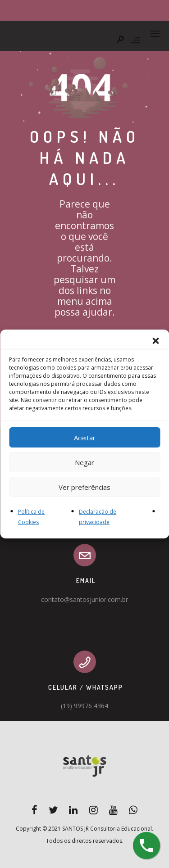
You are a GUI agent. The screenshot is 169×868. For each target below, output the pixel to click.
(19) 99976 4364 (84, 706)
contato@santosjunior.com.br (84, 599)
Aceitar (85, 437)
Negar (84, 462)
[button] (155, 341)
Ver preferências (84, 487)
